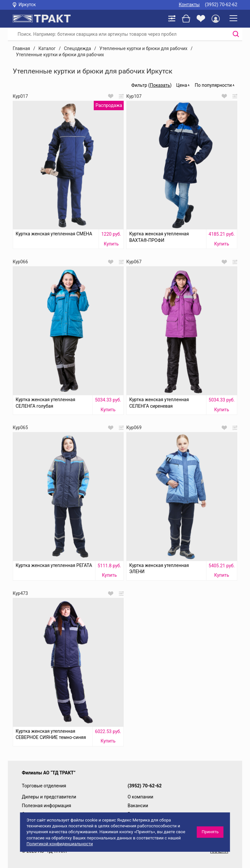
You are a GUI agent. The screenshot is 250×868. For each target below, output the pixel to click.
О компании (140, 797)
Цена (181, 85)
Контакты (189, 5)
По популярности (213, 85)
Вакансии (138, 806)
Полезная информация (47, 806)
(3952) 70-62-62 (221, 5)
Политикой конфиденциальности (60, 844)
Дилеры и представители (49, 797)
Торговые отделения (44, 786)
